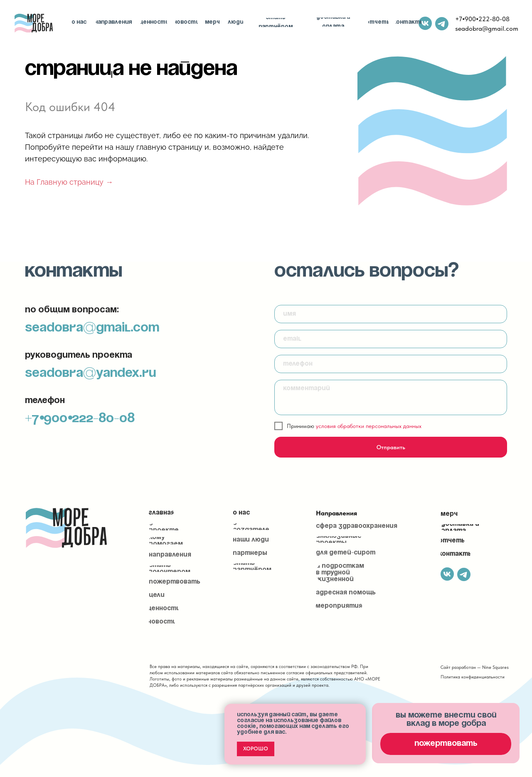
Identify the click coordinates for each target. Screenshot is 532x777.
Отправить (391, 447)
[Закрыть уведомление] (360, 710)
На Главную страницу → (69, 182)
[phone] (391, 364)
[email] (391, 339)
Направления (336, 513)
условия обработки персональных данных (369, 426)
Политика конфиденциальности (473, 677)
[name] (391, 314)
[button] (446, 744)
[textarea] (391, 397)
